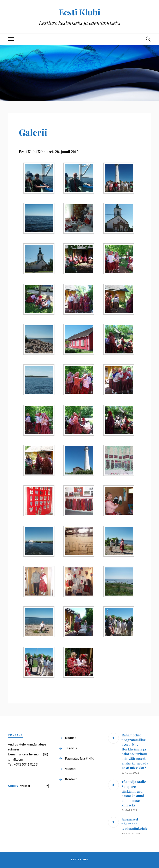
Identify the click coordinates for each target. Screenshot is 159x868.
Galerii (34, 132)
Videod (70, 769)
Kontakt (71, 779)
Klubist (70, 738)
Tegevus (71, 748)
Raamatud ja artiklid (80, 758)
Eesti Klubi (80, 12)
